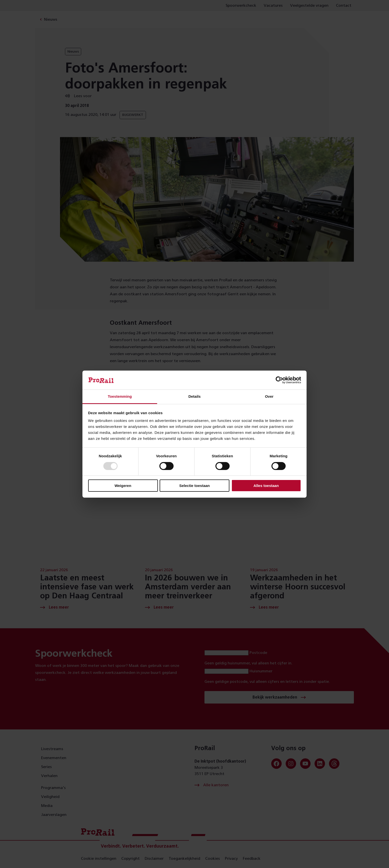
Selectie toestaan (195, 486)
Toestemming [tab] (120, 396)
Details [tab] (194, 396)
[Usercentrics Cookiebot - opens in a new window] (279, 380)
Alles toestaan (266, 486)
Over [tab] (269, 396)
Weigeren (123, 486)
